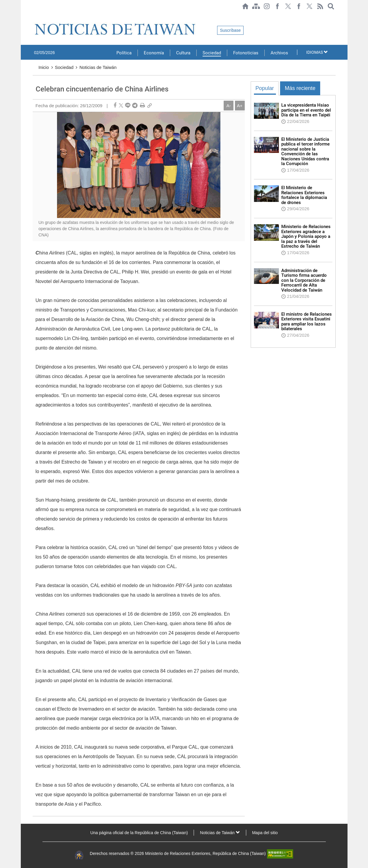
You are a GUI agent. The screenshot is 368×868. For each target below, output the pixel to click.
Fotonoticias (246, 53)
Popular (265, 88)
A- (229, 106)
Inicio (44, 67)
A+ (240, 106)
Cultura (183, 53)
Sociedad (212, 53)
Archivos (279, 53)
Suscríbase (230, 30)
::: (34, 15)
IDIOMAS (317, 52)
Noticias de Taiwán (98, 67)
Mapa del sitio (265, 833)
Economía (154, 53)
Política (124, 53)
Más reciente (300, 88)
